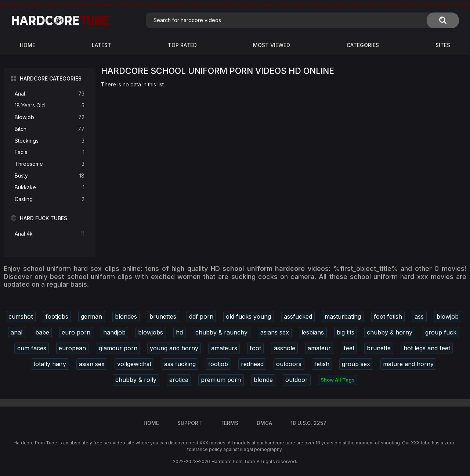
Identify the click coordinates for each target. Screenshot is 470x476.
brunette (379, 348)
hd (179, 332)
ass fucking (180, 364)
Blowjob (50, 117)
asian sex (92, 364)
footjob (218, 364)
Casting (50, 199)
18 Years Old (50, 106)
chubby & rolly (136, 380)
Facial (50, 152)
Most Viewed (272, 45)
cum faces (32, 348)
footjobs (57, 316)
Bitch (50, 129)
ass (419, 316)
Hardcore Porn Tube (233, 461)
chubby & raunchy (221, 332)
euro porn (76, 332)
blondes (126, 316)
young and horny (174, 348)
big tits (346, 332)
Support (190, 423)
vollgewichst (134, 364)
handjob (114, 332)
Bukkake (50, 188)
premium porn (221, 380)
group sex (356, 364)
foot (255, 348)
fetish (322, 364)
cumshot (21, 316)
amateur (319, 348)
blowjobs (151, 332)
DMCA (264, 423)
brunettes (163, 316)
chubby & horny (390, 332)
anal (17, 332)
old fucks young (248, 316)
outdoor (297, 380)
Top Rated (182, 45)
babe (42, 332)
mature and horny (408, 364)
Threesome (50, 164)
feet (349, 348)
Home (28, 45)
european (72, 348)
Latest (102, 45)
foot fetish (388, 316)
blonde (263, 380)
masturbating (343, 316)
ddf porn (201, 316)
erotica (179, 380)
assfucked (298, 316)
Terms (229, 423)
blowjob (448, 316)
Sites (443, 45)
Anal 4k (50, 234)
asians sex (275, 332)
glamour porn (118, 348)
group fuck (441, 332)
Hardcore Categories (51, 78)
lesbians (313, 332)
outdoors (289, 364)
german (91, 316)
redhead (252, 364)
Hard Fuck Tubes (44, 218)
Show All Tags (338, 380)
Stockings (50, 141)
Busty (50, 176)
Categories (363, 45)
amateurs (224, 348)
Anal (50, 94)
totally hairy (50, 364)
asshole (285, 348)
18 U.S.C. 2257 (308, 423)
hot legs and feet (427, 348)
